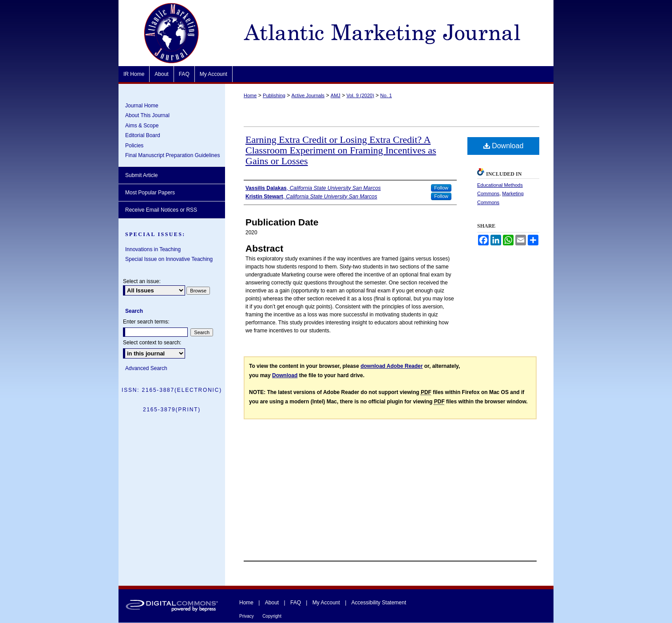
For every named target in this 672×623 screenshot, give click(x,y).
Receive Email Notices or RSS (161, 210)
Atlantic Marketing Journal (389, 33)
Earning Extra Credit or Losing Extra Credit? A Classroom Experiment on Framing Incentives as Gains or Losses (341, 150)
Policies (134, 146)
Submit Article (141, 175)
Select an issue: (142, 281)
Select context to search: (152, 343)
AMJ (336, 95)
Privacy (247, 616)
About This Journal (147, 115)
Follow (441, 188)
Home (250, 95)
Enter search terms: (146, 322)
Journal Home (142, 106)
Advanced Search (146, 368)
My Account (326, 603)
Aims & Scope (142, 126)
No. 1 (386, 95)
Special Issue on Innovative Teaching (169, 259)
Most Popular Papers (150, 193)
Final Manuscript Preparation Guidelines (172, 155)
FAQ (296, 603)
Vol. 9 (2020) (360, 95)
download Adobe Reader (391, 366)
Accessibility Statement (379, 603)
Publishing (274, 95)
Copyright (272, 616)
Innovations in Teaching (153, 249)
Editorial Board (143, 135)
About (272, 603)
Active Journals (308, 95)
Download (504, 146)
